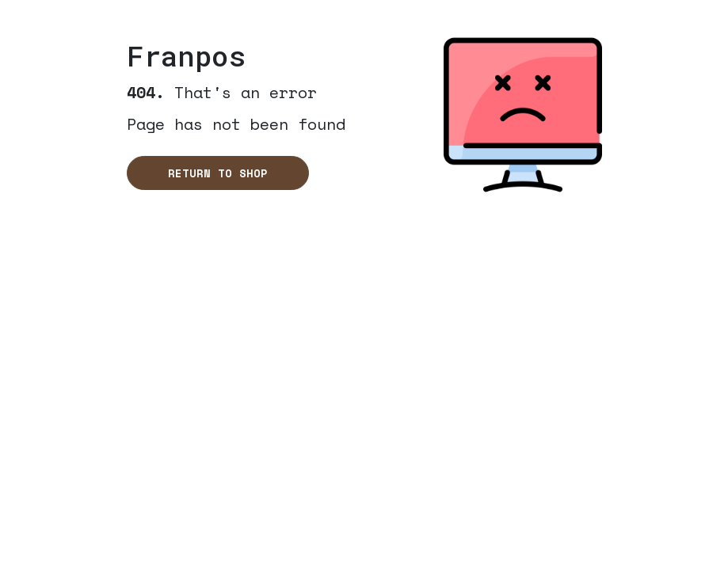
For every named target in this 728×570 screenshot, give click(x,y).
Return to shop (218, 173)
